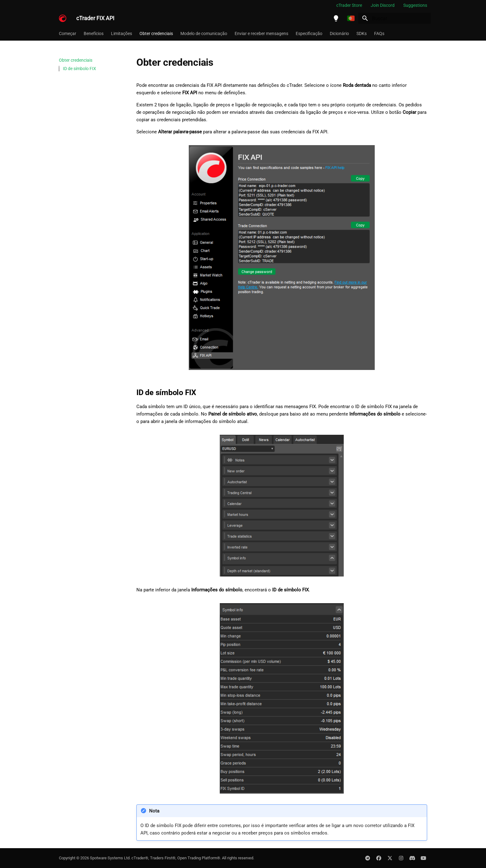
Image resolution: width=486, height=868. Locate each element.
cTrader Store (349, 5)
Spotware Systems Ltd (110, 858)
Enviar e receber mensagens (261, 33)
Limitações (122, 33)
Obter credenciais (156, 33)
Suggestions (415, 5)
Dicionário (339, 33)
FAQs (379, 33)
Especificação (309, 33)
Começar (68, 33)
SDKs (362, 33)
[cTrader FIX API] (63, 18)
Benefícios (94, 33)
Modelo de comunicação (204, 33)
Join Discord (383, 5)
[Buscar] (395, 18)
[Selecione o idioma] (351, 18)
